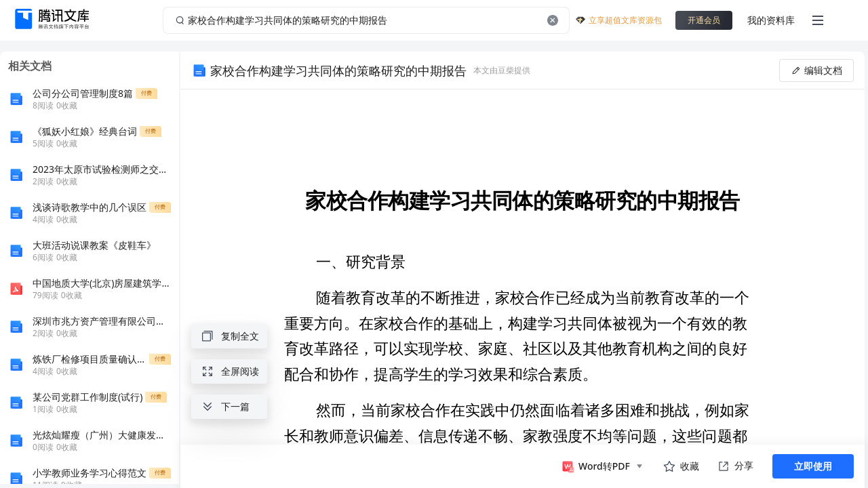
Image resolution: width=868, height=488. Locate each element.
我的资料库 (771, 20)
